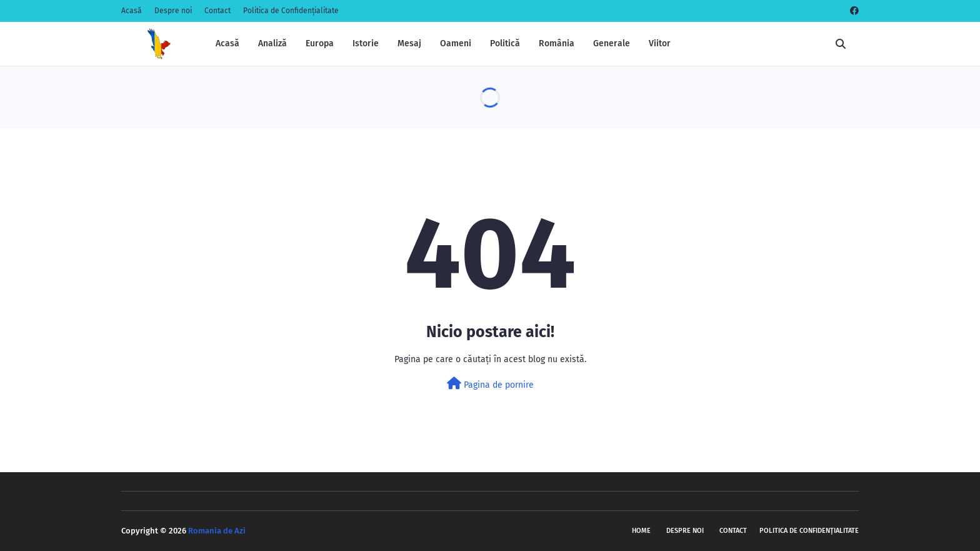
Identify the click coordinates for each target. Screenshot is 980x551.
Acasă (132, 11)
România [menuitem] (557, 43)
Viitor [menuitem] (660, 43)
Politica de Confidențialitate (291, 11)
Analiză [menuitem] (272, 43)
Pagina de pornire (490, 384)
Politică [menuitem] (505, 43)
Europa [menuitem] (320, 43)
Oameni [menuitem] (456, 43)
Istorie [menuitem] (366, 43)
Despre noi (173, 11)
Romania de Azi (217, 531)
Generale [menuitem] (612, 43)
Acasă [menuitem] (227, 43)
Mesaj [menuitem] (409, 43)
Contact (217, 11)
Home (641, 531)
